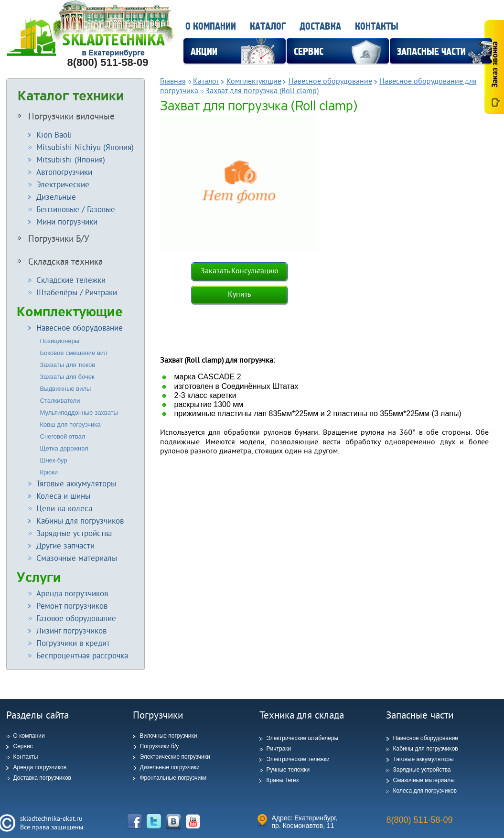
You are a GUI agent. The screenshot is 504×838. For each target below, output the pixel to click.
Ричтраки (279, 749)
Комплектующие (70, 312)
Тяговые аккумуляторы (424, 759)
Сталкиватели (60, 401)
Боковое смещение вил (74, 353)
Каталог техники (71, 96)
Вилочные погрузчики (169, 736)
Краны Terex (283, 780)
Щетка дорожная (64, 448)
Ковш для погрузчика (70, 424)
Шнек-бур (54, 460)
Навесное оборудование (330, 81)
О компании (211, 27)
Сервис (23, 746)
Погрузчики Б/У (54, 238)
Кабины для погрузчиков (426, 749)
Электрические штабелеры (303, 738)
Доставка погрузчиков (42, 778)
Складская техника (60, 261)
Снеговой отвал (63, 436)
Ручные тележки (288, 770)
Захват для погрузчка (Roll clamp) (262, 90)
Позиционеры (60, 341)
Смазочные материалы (424, 780)
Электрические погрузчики (175, 757)
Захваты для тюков (68, 365)
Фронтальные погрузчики (173, 778)
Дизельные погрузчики (170, 767)
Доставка (320, 27)
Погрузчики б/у (160, 746)
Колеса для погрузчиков (425, 791)
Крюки (49, 472)
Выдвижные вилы (66, 389)
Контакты (377, 27)
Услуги (39, 577)
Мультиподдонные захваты (79, 413)
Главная (173, 81)
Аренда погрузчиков (40, 767)
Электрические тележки (298, 759)
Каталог (268, 27)
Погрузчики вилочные (66, 116)
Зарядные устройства (422, 770)
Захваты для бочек (67, 377)
